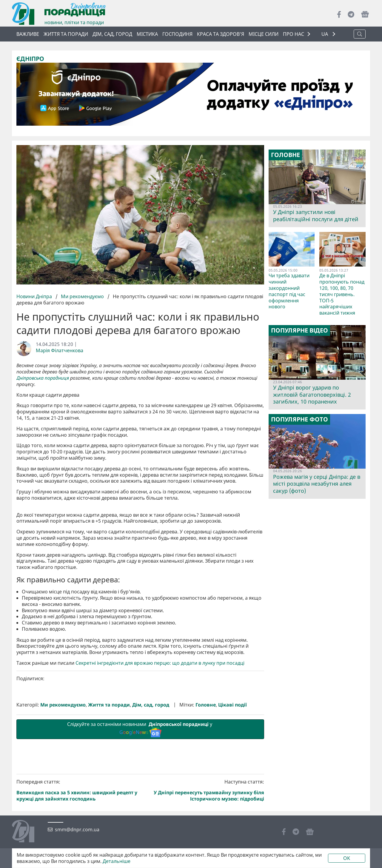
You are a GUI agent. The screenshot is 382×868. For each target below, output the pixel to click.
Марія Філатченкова (60, 350)
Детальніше (117, 861)
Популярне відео (299, 330)
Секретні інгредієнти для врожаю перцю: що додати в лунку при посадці (160, 764)
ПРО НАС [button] (294, 34)
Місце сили (264, 34)
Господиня (177, 34)
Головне (206, 805)
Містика (147, 34)
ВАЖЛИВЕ (28, 34)
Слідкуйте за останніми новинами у (140, 829)
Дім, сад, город (112, 34)
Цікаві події (232, 805)
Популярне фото (299, 419)
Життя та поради (66, 34)
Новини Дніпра (35, 296)
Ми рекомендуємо (82, 296)
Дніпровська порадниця (43, 378)
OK (347, 858)
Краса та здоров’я (221, 34)
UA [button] (325, 34)
